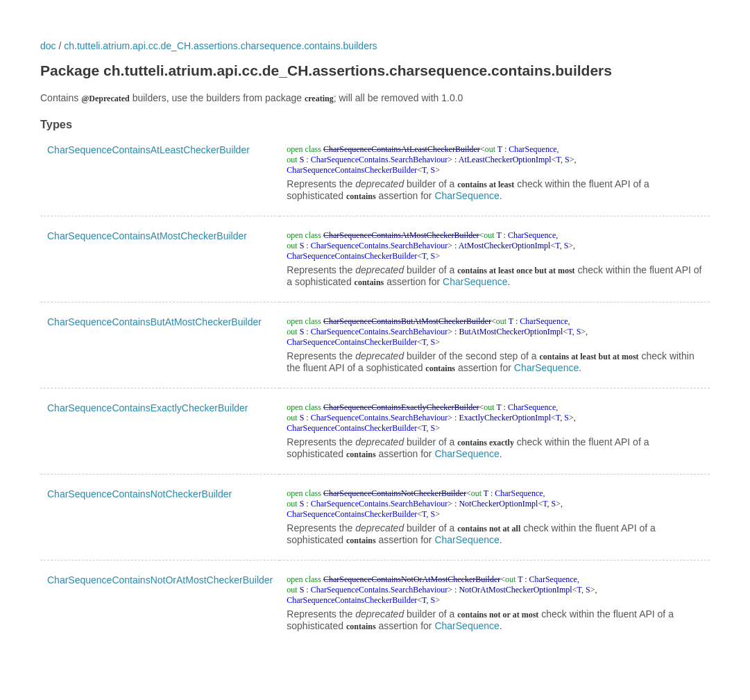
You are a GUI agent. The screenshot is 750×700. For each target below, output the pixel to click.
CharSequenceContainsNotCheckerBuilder (139, 494)
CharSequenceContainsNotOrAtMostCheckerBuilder (160, 580)
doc (48, 46)
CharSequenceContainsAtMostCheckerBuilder (147, 236)
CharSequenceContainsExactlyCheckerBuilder (148, 408)
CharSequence (467, 196)
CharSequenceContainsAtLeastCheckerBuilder (148, 150)
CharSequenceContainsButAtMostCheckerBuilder (154, 322)
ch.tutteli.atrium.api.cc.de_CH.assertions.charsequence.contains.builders (220, 46)
